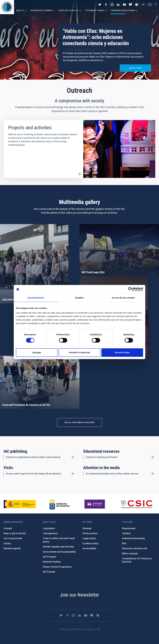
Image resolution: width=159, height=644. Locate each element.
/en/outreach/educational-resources (152, 457)
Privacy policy (90, 533)
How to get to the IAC (15, 533)
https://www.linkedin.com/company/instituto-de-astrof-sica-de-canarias (118, 5)
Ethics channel (130, 554)
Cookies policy (91, 543)
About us (20, 11)
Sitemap (87, 528)
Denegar (37, 352)
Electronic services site (135, 548)
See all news (135, 68)
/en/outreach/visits (73, 474)
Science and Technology (69, 11)
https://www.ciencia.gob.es (20, 504)
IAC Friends (49, 572)
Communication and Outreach (123, 11)
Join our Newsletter (79, 595)
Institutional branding (133, 538)
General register (12, 548)
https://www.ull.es (95, 504)
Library (7, 543)
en (143, 5)
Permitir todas (122, 352)
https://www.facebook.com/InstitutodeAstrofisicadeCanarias (106, 5)
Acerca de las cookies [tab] (123, 298)
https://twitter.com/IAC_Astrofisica (100, 5)
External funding (52, 562)
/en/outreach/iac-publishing (73, 457)
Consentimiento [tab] (36, 298)
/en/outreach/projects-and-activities (79, 174)
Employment (129, 528)
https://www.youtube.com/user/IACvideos (124, 5)
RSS (124, 543)
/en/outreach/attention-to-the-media (152, 474)
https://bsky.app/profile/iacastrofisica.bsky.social (131, 5)
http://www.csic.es (137, 504)
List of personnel (13, 538)
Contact (8, 528)
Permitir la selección (79, 352)
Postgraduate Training (95, 11)
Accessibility (89, 548)
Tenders (126, 533)
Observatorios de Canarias (41, 11)
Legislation (49, 528)
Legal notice (89, 538)
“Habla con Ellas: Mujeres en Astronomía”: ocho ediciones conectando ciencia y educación (96, 37)
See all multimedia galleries (79, 422)
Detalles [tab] (79, 298)
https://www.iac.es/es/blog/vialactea (137, 5)
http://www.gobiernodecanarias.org (59, 504)
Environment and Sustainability (59, 552)
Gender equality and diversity (58, 547)
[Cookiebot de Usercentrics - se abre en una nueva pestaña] (130, 289)
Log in (150, 5)
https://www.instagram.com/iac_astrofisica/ (112, 5)
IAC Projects (50, 557)
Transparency (50, 533)
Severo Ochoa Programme (57, 567)
